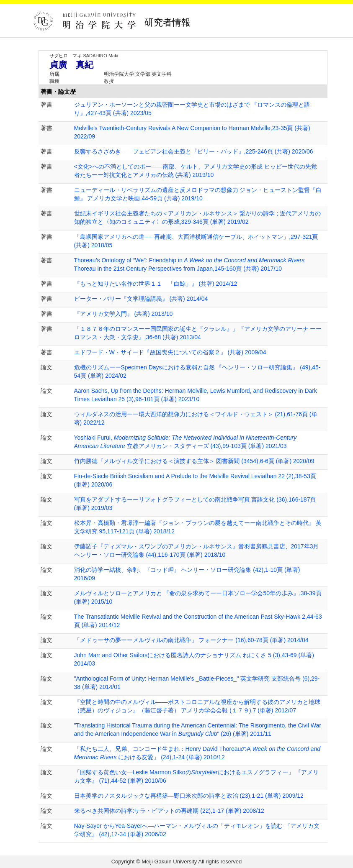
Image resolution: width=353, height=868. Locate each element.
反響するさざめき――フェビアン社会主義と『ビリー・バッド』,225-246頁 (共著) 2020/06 (194, 151)
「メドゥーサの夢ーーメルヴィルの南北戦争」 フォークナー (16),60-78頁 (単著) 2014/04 (191, 640)
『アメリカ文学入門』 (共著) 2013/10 (124, 314)
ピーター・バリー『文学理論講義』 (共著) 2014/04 (141, 299)
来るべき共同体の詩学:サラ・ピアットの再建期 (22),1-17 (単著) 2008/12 (169, 811)
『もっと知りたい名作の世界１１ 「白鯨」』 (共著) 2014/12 (156, 284)
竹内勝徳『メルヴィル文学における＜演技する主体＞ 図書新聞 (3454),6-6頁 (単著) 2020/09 (194, 461)
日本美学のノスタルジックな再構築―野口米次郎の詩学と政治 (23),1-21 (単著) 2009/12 (189, 796)
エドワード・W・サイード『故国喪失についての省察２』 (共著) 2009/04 (170, 352)
